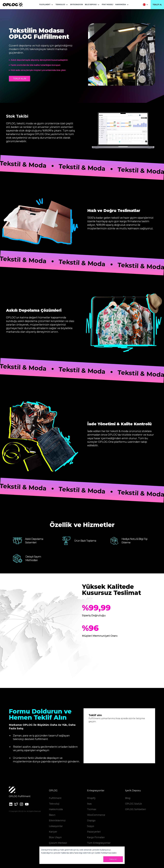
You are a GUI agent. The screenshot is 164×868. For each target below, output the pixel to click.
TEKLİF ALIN (19, 79)
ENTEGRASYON (77, 5)
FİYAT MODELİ (108, 5)
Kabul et (113, 859)
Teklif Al (157, 5)
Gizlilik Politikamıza (103, 853)
